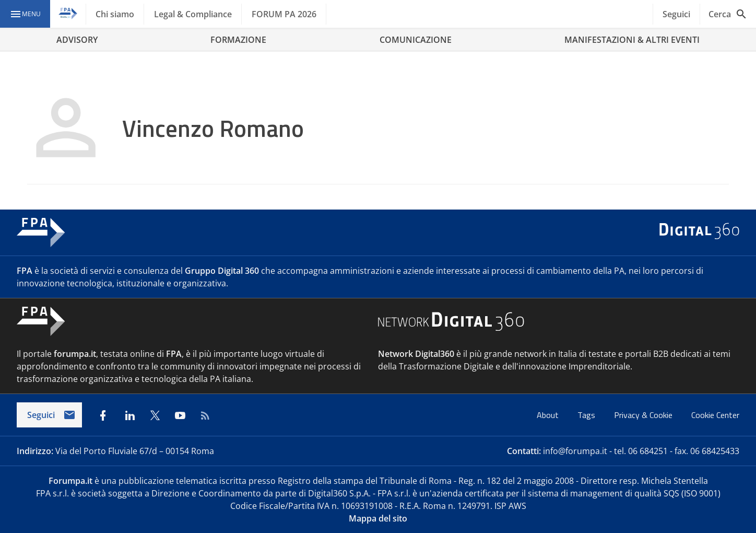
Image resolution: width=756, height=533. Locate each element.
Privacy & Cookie (644, 415)
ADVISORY (77, 40)
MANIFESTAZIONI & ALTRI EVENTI (632, 40)
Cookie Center (715, 415)
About (549, 415)
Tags (587, 415)
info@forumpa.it (575, 451)
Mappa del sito (378, 518)
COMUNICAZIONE (416, 40)
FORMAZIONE (238, 40)
